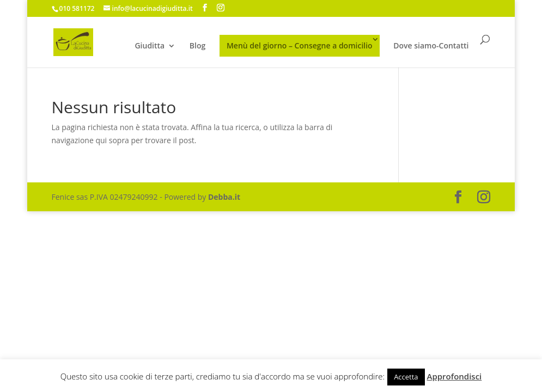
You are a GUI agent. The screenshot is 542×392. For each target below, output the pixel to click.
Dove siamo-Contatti (431, 46)
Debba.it (224, 197)
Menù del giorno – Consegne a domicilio (300, 45)
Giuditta (150, 46)
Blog (197, 46)
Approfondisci (455, 376)
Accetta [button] (406, 377)
